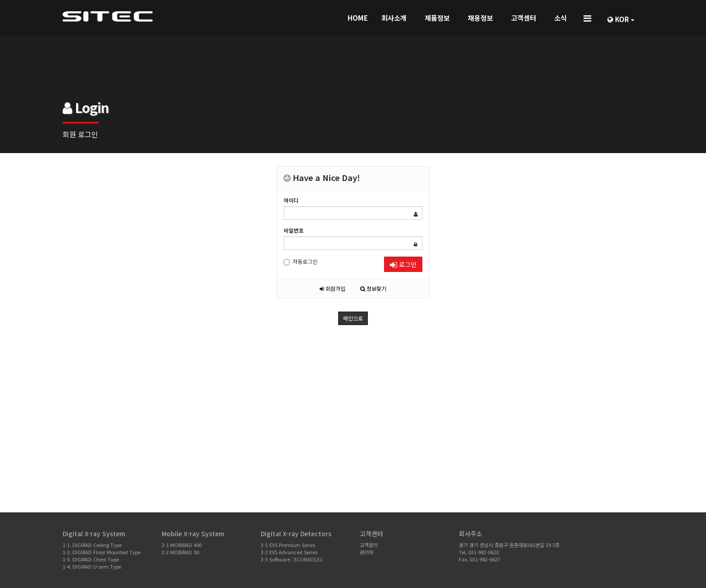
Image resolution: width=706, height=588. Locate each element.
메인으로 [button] (353, 318)
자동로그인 (301, 261)
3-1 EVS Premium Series (288, 545)
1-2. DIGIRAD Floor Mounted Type (102, 552)
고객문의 (369, 545)
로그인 (403, 264)
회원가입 (333, 288)
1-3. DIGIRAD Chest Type (91, 559)
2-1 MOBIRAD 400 (182, 545)
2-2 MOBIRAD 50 (180, 552)
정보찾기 (373, 288)
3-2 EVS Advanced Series (289, 552)
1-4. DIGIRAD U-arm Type (92, 566)
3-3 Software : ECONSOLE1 (292, 559)
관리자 (367, 552)
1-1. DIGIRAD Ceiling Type (92, 545)
